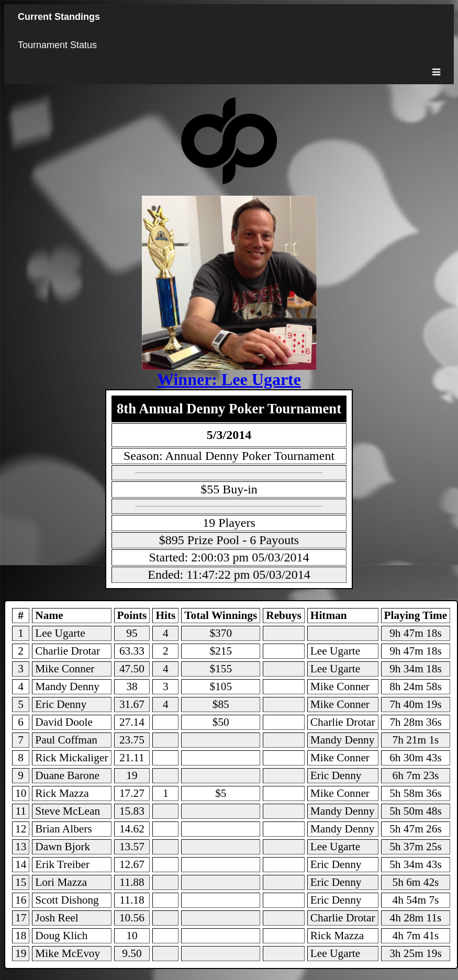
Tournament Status (57, 45)
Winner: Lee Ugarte (229, 379)
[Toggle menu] (436, 72)
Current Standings (59, 17)
